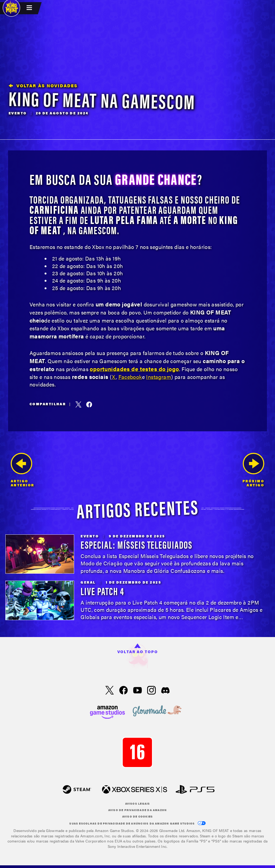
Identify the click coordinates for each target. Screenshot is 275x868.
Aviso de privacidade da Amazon (138, 810)
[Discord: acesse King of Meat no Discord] (165, 691)
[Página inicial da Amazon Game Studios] (107, 712)
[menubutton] (30, 8)
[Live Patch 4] (40, 600)
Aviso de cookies (138, 816)
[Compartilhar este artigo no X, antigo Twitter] (78, 404)
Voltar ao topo (138, 649)
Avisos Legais (138, 804)
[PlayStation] (195, 790)
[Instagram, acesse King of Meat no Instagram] (151, 691)
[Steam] (77, 790)
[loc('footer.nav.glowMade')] (157, 711)
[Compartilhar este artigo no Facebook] (89, 404)
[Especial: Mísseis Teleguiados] (40, 554)
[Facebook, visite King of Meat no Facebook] (124, 691)
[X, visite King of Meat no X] (110, 691)
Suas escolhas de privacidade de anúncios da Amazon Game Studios (137, 823)
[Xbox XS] (135, 790)
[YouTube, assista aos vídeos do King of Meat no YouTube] (137, 691)
